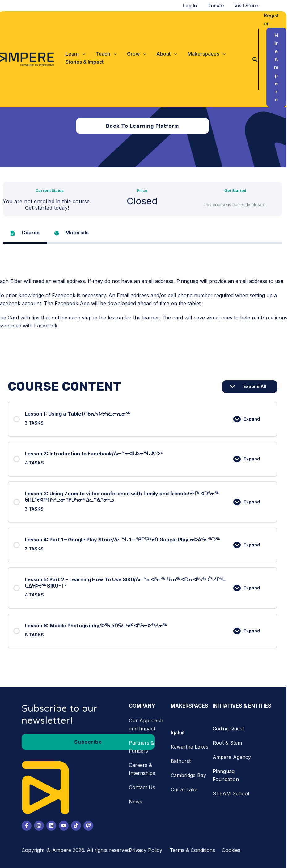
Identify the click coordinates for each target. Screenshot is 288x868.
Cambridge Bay (190, 775)
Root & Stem (229, 743)
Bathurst (182, 761)
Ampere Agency (233, 757)
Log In (193, 6)
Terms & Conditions (194, 850)
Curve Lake (186, 789)
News (137, 802)
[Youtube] (65, 826)
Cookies (233, 850)
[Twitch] (90, 826)
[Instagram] (40, 826)
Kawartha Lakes (191, 747)
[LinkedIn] (53, 826)
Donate (218, 6)
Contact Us (144, 787)
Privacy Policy (147, 850)
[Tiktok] (78, 826)
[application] (83, 54)
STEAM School (232, 793)
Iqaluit (179, 733)
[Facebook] (28, 826)
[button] (77, 54)
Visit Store (248, 6)
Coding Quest (230, 729)
